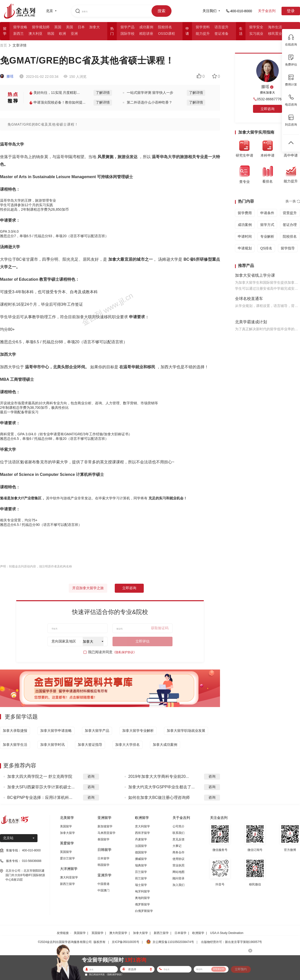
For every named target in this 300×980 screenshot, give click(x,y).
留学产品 (127, 27)
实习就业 (256, 34)
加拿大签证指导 (90, 745)
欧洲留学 (198, 933)
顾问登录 (178, 878)
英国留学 (66, 852)
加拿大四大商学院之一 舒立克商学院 (40, 776)
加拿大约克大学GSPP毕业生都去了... (161, 787)
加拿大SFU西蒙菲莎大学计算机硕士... (41, 787)
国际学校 (127, 34)
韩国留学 (103, 865)
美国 (69, 27)
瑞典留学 (141, 865)
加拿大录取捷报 (15, 731)
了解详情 (103, 93)
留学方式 (267, 225)
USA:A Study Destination (227, 933)
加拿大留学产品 (97, 731)
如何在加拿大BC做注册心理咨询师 (159, 797)
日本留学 (103, 858)
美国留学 (66, 826)
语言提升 (221, 27)
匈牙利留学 (142, 891)
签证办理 (290, 225)
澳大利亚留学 (69, 877)
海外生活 (275, 27)
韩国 (51, 34)
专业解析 (267, 236)
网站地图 (178, 872)
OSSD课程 (166, 34)
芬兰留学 (141, 872)
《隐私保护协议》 (124, 652)
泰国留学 (103, 839)
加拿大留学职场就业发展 (186, 731)
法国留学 (141, 846)
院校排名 (165, 27)
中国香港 (103, 884)
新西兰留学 (67, 884)
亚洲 (74, 34)
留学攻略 (20, 27)
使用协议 (178, 859)
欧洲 (62, 34)
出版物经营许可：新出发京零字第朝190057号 (231, 942)
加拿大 (94, 27)
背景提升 (290, 213)
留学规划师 (41, 27)
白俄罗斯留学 (144, 911)
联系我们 (178, 833)
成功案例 (146, 27)
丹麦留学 (141, 839)
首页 (3, 45)
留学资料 (203, 27)
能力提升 (203, 34)
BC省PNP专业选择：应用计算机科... (40, 797)
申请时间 (245, 236)
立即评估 (142, 641)
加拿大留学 (67, 833)
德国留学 (141, 852)
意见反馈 (178, 839)
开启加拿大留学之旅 (88, 588)
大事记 (177, 846)
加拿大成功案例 (165, 745)
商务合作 (178, 852)
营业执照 (178, 865)
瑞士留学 (141, 885)
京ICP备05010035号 (125, 942)
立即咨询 (129, 588)
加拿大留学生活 (15, 745)
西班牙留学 (142, 833)
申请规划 (245, 248)
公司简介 (178, 826)
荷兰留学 (141, 878)
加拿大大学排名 (127, 745)
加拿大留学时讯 (52, 745)
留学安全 (256, 27)
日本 (81, 27)
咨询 (91, 776)
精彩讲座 (146, 34)
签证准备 (221, 34)
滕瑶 (7, 76)
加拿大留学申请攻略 (56, 731)
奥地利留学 (142, 898)
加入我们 (178, 885)
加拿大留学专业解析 (138, 731)
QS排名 (266, 248)
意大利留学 (142, 826)
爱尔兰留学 (67, 858)
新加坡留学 (105, 826)
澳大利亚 (35, 34)
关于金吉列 (267, 11)
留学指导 (288, 248)
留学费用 (245, 213)
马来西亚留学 (106, 833)
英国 (58, 27)
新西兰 (18, 34)
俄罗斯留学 (142, 904)
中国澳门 (103, 890)
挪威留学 (141, 859)
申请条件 (267, 213)
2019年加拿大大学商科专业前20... (159, 776)
